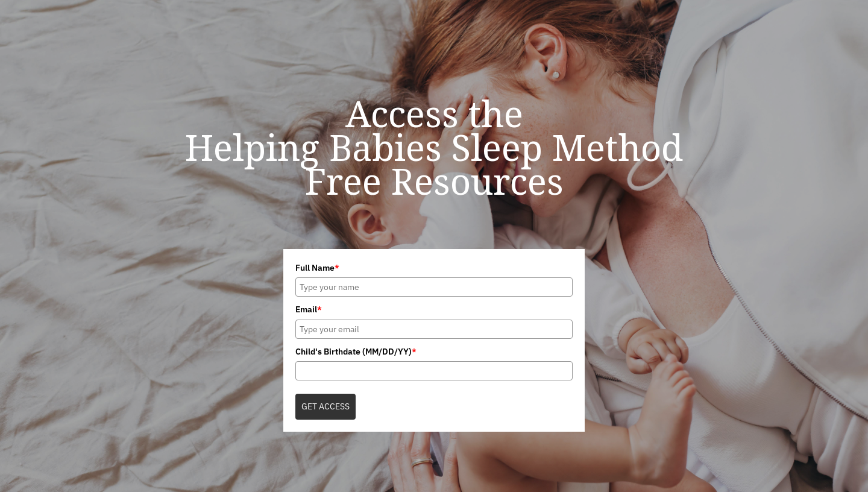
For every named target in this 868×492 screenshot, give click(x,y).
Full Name (317, 268)
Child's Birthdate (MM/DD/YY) (356, 352)
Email (309, 309)
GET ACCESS (325, 406)
